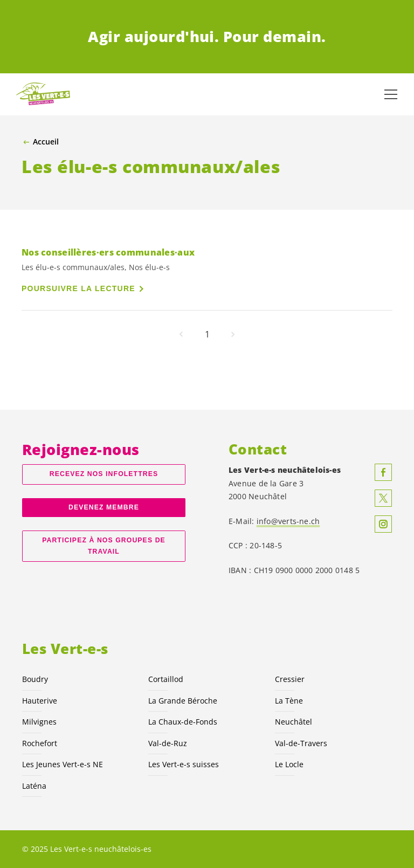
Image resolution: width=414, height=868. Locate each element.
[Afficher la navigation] (391, 94)
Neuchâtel (294, 722)
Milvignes (39, 722)
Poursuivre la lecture (78, 288)
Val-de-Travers (301, 743)
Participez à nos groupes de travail (104, 546)
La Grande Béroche (183, 701)
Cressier (290, 679)
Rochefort (40, 743)
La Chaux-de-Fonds (183, 722)
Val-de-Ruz (168, 743)
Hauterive (40, 701)
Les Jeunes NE (63, 764)
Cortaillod (166, 679)
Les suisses (184, 764)
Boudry (35, 679)
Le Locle (289, 764)
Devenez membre (104, 507)
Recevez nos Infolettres (104, 474)
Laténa (34, 786)
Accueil (46, 142)
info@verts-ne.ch (288, 521)
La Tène (289, 701)
